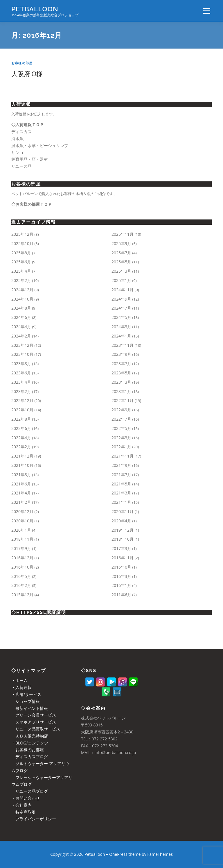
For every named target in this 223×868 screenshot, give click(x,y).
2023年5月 (121, 373)
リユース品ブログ (30, 791)
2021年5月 (121, 484)
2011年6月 (121, 595)
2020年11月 (123, 511)
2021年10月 (22, 465)
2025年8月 (21, 253)
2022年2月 (21, 447)
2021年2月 (21, 502)
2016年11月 (123, 558)
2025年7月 (121, 253)
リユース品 (21, 166)
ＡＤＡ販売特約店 (30, 736)
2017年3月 (121, 548)
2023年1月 (121, 391)
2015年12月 (22, 595)
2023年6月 (21, 373)
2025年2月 (21, 280)
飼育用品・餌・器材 (30, 159)
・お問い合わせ (26, 798)
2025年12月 (22, 234)
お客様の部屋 (22, 63)
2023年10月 (22, 354)
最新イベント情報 (30, 708)
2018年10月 (123, 539)
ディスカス (21, 132)
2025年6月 (21, 262)
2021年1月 (121, 502)
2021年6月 (21, 484)
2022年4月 (21, 438)
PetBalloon (35, 9)
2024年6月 (21, 317)
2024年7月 (121, 308)
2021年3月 (121, 493)
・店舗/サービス (26, 694)
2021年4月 (21, 493)
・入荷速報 (21, 687)
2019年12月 (123, 530)
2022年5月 (121, 428)
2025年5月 (121, 262)
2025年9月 (121, 243)
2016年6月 (121, 567)
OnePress (118, 854)
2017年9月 (21, 548)
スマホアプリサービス (34, 722)
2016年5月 (21, 576)
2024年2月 (21, 336)
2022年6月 (21, 428)
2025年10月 (22, 243)
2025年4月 (21, 271)
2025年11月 (123, 234)
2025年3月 (121, 271)
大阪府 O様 (27, 74)
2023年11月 (123, 345)
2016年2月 (21, 585)
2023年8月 (21, 364)
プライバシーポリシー (34, 819)
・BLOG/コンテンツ (30, 743)
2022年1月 (121, 447)
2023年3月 (121, 382)
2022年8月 (21, 419)
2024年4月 (21, 327)
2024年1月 (121, 336)
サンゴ (17, 152)
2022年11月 (123, 400)
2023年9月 (121, 354)
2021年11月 (123, 456)
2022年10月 (22, 410)
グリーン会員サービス (34, 715)
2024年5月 (121, 317)
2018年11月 (22, 539)
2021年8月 (21, 475)
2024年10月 (22, 299)
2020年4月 (121, 521)
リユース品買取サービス (36, 729)
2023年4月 (21, 382)
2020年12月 (22, 511)
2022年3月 (121, 438)
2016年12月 (22, 558)
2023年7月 (121, 364)
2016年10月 (22, 567)
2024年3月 (121, 327)
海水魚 (17, 139)
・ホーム (19, 680)
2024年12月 (22, 290)
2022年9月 (121, 410)
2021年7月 (121, 475)
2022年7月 (121, 419)
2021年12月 (22, 456)
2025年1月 (121, 280)
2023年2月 (21, 391)
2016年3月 (121, 576)
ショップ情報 (26, 701)
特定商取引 (24, 812)
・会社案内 (21, 805)
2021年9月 (121, 465)
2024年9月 (121, 299)
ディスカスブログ (30, 757)
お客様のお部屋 (28, 750)
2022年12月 (22, 400)
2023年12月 (22, 345)
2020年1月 (21, 530)
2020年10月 (22, 521)
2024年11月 (123, 290)
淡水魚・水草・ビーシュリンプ (40, 145)
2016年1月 (121, 585)
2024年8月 (21, 308)
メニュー (207, 11)
